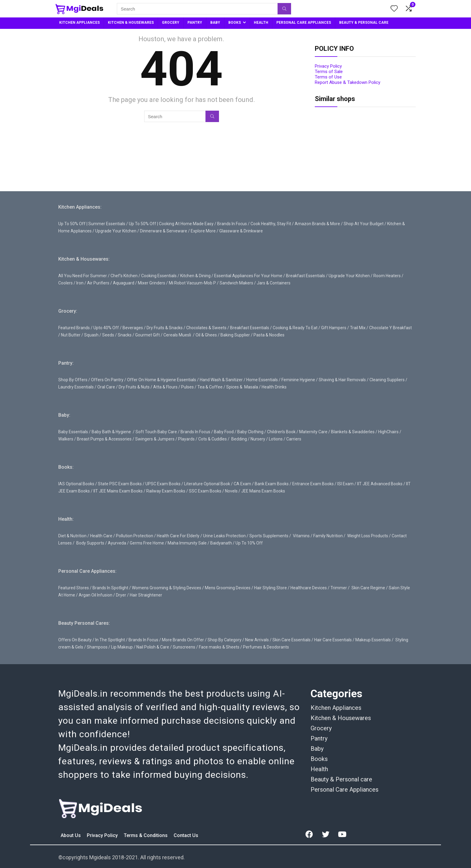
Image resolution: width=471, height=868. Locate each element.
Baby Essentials (73, 432)
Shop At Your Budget (364, 224)
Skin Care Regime (368, 588)
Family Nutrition (328, 536)
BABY (215, 23)
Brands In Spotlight (110, 588)
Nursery (258, 439)
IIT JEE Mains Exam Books (118, 491)
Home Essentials (262, 380)
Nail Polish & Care (153, 647)
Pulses (187, 387)
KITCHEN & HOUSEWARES (131, 23)
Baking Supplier (235, 335)
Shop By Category (225, 640)
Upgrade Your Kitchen (116, 231)
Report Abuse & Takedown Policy (348, 82)
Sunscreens (184, 647)
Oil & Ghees (206, 335)
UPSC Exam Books (163, 484)
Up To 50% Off (72, 224)
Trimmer (339, 588)
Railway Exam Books (166, 491)
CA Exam (242, 484)
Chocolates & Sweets (206, 328)
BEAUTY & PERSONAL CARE (364, 23)
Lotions (276, 439)
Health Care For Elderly (178, 536)
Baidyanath (221, 543)
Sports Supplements (269, 536)
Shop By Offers (73, 380)
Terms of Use (328, 77)
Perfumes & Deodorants (266, 647)
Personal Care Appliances (345, 790)
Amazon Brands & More (317, 224)
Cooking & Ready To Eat (295, 328)
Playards (186, 439)
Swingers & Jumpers (155, 439)
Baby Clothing (250, 432)
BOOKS (235, 23)
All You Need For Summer (83, 276)
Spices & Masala (242, 387)
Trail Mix (358, 328)
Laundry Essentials (76, 387)
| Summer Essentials (106, 224)
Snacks (125, 335)
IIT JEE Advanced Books (380, 484)
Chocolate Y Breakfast (390, 328)
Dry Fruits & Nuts (134, 387)
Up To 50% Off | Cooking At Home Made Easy (171, 224)
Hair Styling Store (270, 588)
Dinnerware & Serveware (164, 231)
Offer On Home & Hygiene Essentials (162, 380)
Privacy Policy (328, 66)
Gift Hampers (334, 328)
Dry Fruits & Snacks (165, 328)
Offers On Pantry (107, 380)
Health (319, 769)
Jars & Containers (274, 283)
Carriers (294, 439)
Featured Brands (74, 328)
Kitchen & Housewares (341, 718)
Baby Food (224, 432)
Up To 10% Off (249, 543)
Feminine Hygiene (298, 380)
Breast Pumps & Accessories (104, 439)
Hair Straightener (146, 595)
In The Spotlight (110, 640)
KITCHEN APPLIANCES (79, 23)
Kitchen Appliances (336, 708)
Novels (231, 491)
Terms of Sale (329, 72)
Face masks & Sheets (219, 647)
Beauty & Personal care (341, 779)
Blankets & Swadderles (353, 432)
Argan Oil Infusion (96, 595)
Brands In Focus (232, 224)
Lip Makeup (122, 647)
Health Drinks (274, 387)
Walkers (66, 439)
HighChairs (388, 432)
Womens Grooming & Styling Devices (167, 588)
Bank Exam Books (272, 484)
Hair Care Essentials (333, 640)
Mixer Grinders (152, 283)
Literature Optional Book (207, 484)
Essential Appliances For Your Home (248, 276)
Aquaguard (124, 283)
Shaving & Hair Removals (342, 380)
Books (319, 759)
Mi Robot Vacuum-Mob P (192, 283)
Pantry (319, 738)
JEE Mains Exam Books (263, 491)
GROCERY (171, 23)
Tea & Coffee (210, 387)
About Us (71, 835)
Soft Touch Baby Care (156, 432)
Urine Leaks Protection (224, 536)
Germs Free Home (147, 543)
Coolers (65, 283)
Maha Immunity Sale (187, 543)
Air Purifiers (98, 283)
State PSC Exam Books (120, 484)
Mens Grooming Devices (228, 588)
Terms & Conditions (146, 835)
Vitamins (301, 536)
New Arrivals (257, 640)
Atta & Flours (165, 387)
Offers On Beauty (75, 640)
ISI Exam (345, 484)
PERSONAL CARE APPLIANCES (304, 23)
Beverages (133, 328)
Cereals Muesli (177, 335)
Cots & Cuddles (213, 439)
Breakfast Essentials (305, 276)
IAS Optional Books (76, 484)
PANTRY (195, 23)
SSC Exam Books (205, 491)
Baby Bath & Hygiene (111, 432)
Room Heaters (387, 276)
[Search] (284, 9)
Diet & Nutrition (72, 536)
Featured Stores (74, 588)
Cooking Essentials (159, 276)
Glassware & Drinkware (241, 231)
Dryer (121, 595)
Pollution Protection (135, 536)
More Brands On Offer (183, 640)
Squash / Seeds (99, 335)
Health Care (101, 536)
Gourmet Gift (147, 335)
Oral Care (106, 387)
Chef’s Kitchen (124, 276)
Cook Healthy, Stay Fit (271, 224)
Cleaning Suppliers (387, 380)
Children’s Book (281, 432)
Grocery (321, 728)
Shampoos (97, 647)
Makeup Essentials (373, 640)
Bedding (239, 439)
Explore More (203, 231)
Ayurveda (117, 543)
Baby (317, 749)
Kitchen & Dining (195, 276)
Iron (80, 283)
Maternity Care (313, 432)
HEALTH (261, 23)
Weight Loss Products (368, 536)
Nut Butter (71, 335)
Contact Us (186, 835)
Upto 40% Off (106, 328)
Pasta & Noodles (269, 335)
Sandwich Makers (236, 283)
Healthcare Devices (309, 588)
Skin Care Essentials (292, 640)
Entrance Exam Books (313, 484)
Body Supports (90, 543)
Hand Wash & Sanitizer (221, 380)
